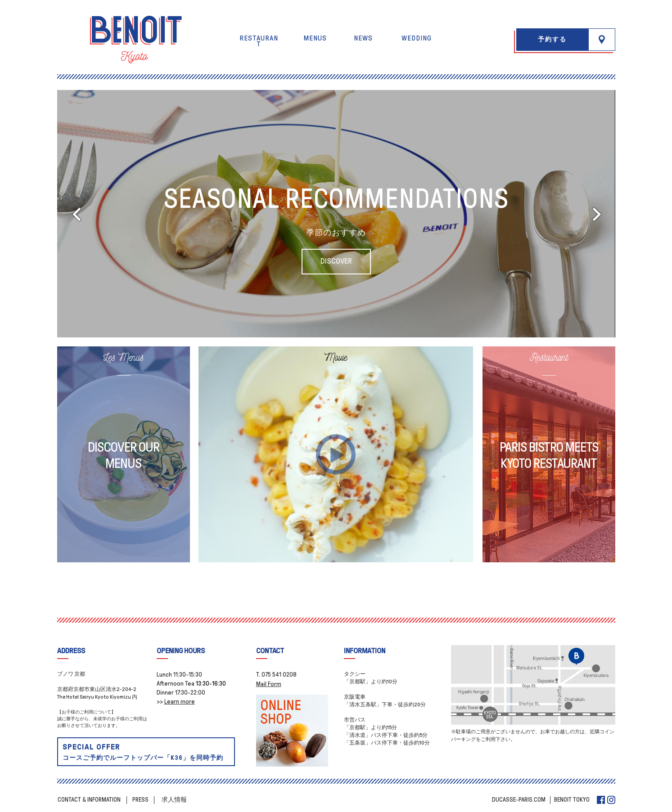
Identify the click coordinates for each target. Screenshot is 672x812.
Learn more (180, 702)
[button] (602, 40)
